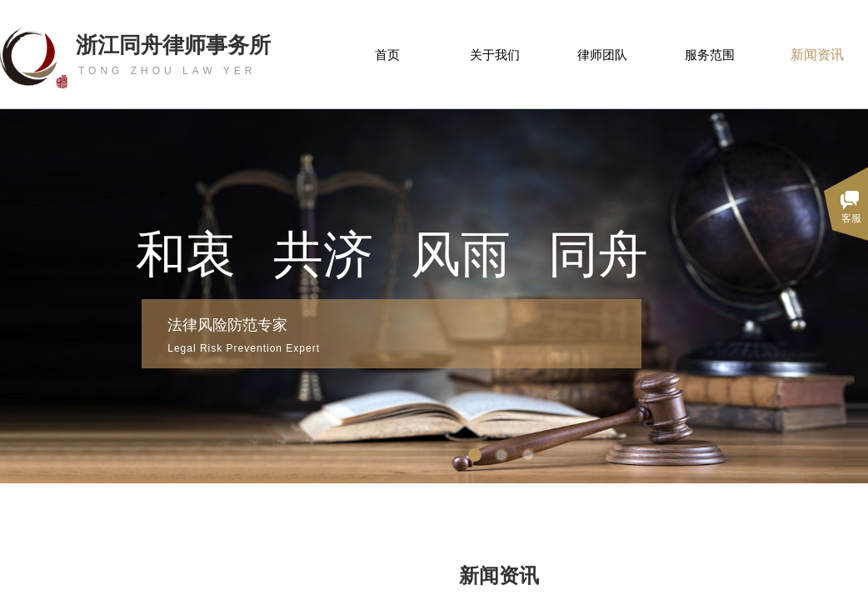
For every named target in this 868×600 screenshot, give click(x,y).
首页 (387, 55)
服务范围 (710, 55)
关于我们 (495, 55)
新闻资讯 (817, 55)
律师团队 (602, 55)
